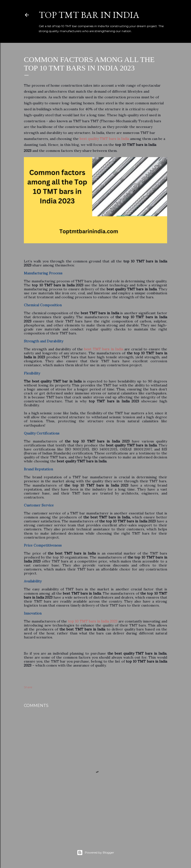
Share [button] (28, 687)
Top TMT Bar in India (89, 15)
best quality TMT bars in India (104, 139)
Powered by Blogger (95, 853)
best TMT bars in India (104, 349)
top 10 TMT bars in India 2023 (93, 621)
